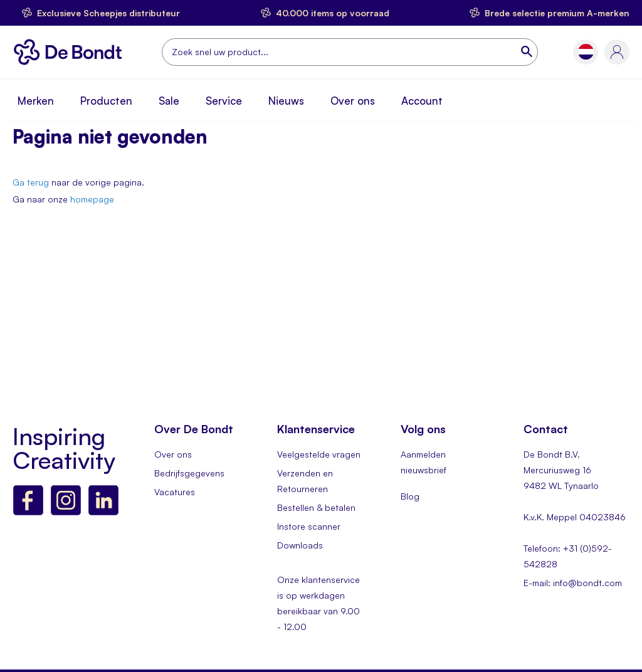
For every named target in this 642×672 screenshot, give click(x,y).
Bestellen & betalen (316, 507)
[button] (586, 52)
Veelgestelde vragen (319, 454)
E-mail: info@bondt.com (573, 583)
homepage (92, 199)
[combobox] (350, 52)
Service (224, 101)
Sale (169, 101)
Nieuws (286, 101)
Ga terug (31, 182)
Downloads (300, 545)
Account (422, 101)
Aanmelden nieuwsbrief (424, 462)
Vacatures (175, 492)
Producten (106, 101)
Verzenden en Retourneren (305, 481)
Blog (410, 496)
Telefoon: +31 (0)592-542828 (568, 556)
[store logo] (71, 52)
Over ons (353, 101)
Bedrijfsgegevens (189, 473)
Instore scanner (309, 526)
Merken (36, 101)
